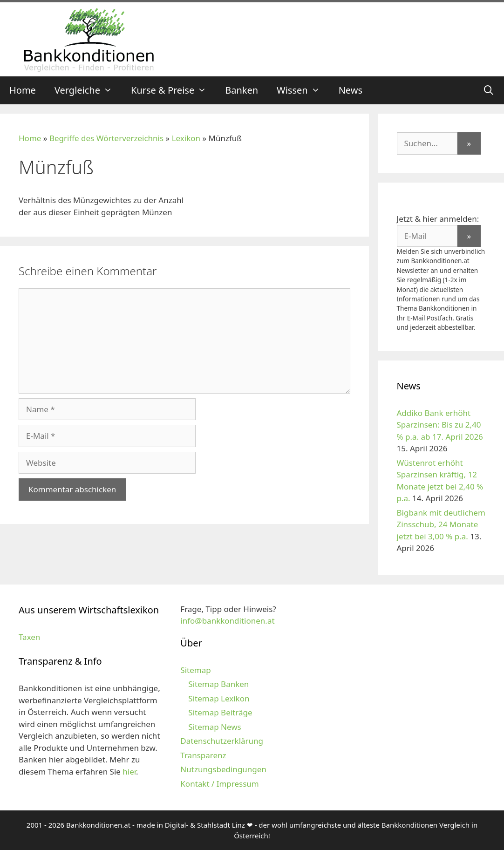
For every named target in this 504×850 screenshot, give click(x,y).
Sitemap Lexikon (219, 698)
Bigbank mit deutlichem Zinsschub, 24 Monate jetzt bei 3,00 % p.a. (441, 524)
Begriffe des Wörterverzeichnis (106, 138)
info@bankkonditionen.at (227, 621)
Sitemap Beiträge (220, 712)
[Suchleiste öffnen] (489, 90)
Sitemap (195, 670)
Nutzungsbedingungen (223, 769)
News (351, 90)
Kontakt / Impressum (219, 784)
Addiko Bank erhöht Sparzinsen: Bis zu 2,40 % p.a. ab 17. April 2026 (440, 425)
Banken (242, 90)
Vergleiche (88, 90)
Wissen (303, 90)
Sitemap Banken (218, 684)
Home (23, 90)
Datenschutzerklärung (222, 741)
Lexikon (186, 138)
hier (129, 772)
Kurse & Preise (173, 90)
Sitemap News (215, 727)
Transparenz (203, 755)
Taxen (29, 637)
